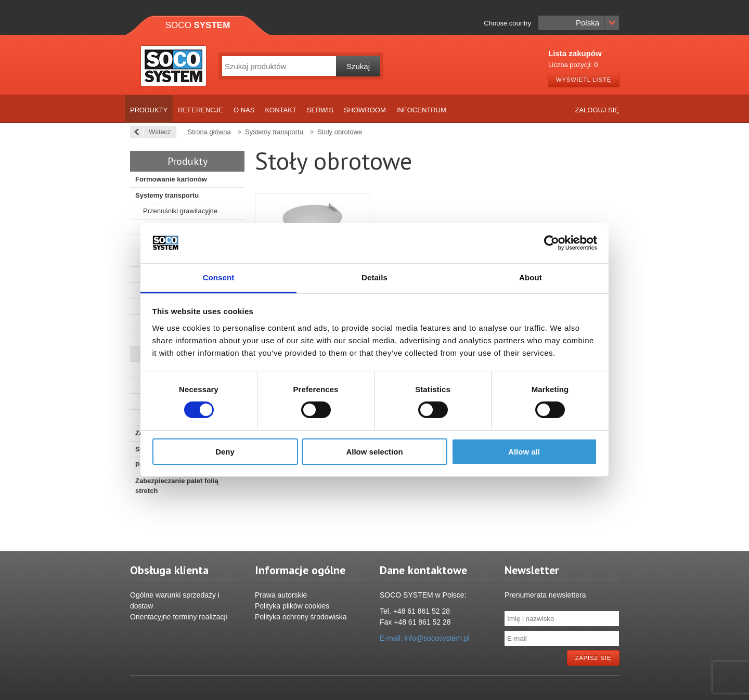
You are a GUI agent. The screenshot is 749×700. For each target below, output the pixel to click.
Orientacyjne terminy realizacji (179, 617)
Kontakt (280, 110)
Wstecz (157, 132)
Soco (198, 25)
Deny (225, 452)
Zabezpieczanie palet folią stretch (177, 486)
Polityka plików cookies (292, 606)
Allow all (524, 452)
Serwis (320, 110)
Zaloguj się (597, 110)
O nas (244, 110)
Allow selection (374, 452)
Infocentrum (421, 110)
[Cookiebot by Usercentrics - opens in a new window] (552, 243)
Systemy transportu (167, 195)
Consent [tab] (219, 277)
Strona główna (209, 132)
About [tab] (531, 277)
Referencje (201, 110)
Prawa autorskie (281, 595)
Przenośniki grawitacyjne (180, 211)
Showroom (365, 110)
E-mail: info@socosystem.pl (425, 638)
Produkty (149, 110)
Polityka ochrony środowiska (301, 617)
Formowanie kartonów (171, 179)
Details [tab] (374, 277)
